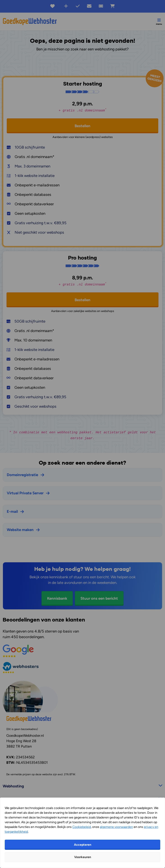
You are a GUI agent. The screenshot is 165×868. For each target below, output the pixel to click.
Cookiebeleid (82, 827)
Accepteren (83, 845)
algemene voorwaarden (116, 827)
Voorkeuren (83, 857)
